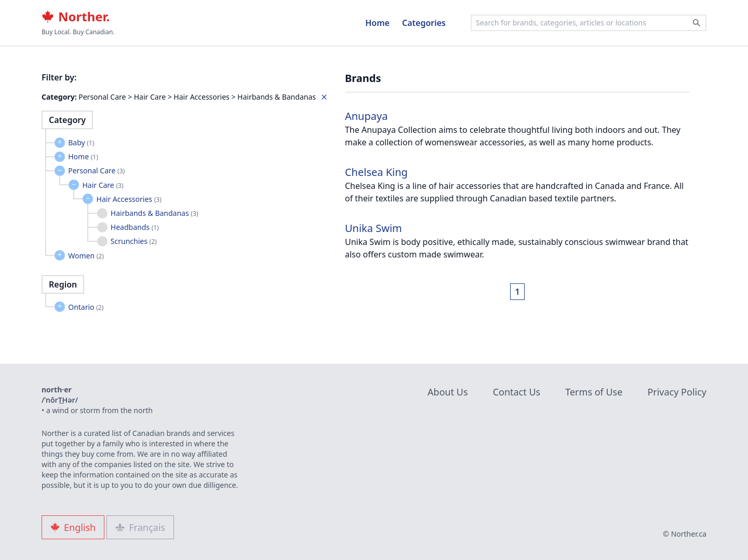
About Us (448, 392)
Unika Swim (373, 228)
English (73, 527)
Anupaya (366, 116)
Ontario (86, 307)
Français (140, 527)
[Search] (697, 23)
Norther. (76, 17)
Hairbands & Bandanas (155, 213)
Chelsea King (376, 172)
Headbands (135, 227)
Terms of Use (594, 392)
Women (86, 256)
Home (377, 23)
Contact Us (517, 392)
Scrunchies (134, 241)
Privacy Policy (677, 392)
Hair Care (103, 185)
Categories (424, 23)
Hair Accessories (129, 199)
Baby (81, 142)
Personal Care (96, 170)
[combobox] (589, 23)
